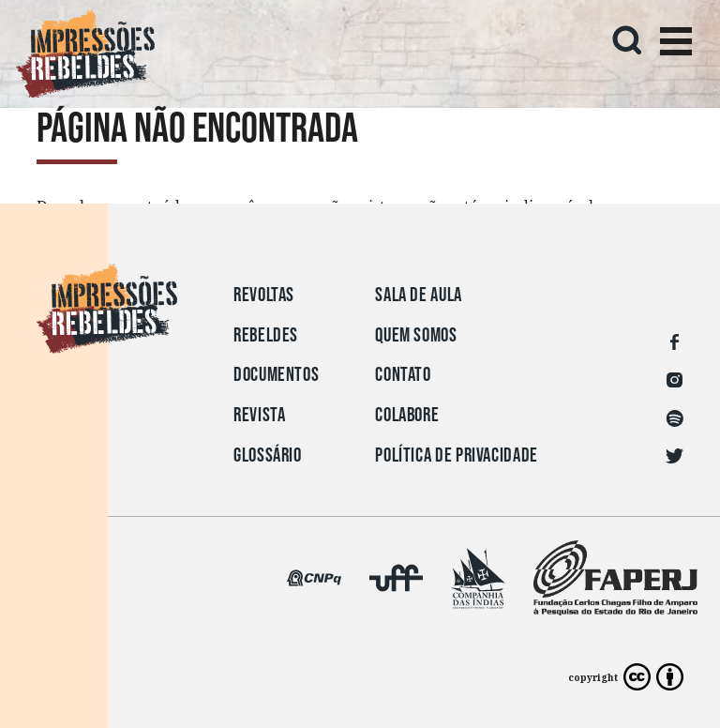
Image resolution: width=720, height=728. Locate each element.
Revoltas (264, 295)
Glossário (268, 455)
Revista (259, 415)
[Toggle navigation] (676, 44)
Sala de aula (419, 295)
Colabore (407, 415)
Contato (403, 375)
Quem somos (416, 335)
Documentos (276, 375)
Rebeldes (266, 335)
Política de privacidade (457, 455)
